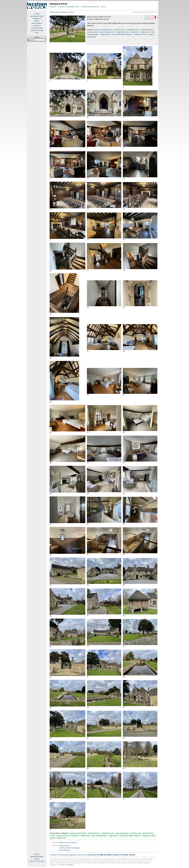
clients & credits (37, 30)
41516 (103, 7)
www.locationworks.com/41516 (145, 12)
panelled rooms (133, 30)
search (37, 859)
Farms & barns (65, 850)
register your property (37, 861)
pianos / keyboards (58, 838)
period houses (119, 30)
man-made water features (122, 34)
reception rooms (140, 34)
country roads (92, 32)
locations (53, 7)
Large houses (64, 845)
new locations (37, 23)
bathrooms (145, 32)
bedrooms (135, 32)
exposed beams (147, 30)
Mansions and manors (68, 842)
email (116, 855)
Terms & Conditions (67, 865)
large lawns (105, 34)
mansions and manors (90, 7)
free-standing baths (99, 836)
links (37, 33)
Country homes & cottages (69, 848)
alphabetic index (37, 16)
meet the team (37, 28)
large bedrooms (123, 32)
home (37, 14)
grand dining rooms (107, 32)
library (37, 21)
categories (37, 18)
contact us (37, 26)
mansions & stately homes (69, 7)
